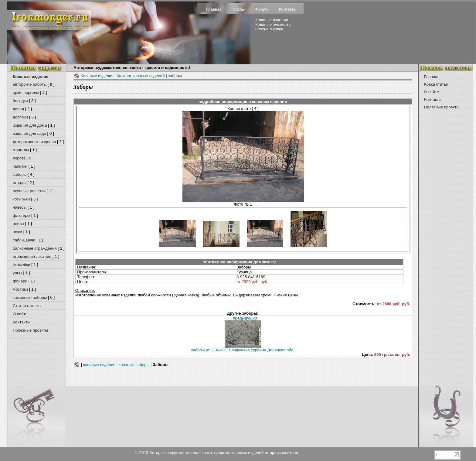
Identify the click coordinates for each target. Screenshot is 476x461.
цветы (18, 224)
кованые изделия (99, 365)
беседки (20, 101)
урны (17, 273)
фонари (20, 281)
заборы (20, 174)
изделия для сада (29, 133)
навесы (20, 207)
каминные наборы (30, 297)
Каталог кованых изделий (141, 76)
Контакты (288, 9)
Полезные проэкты (30, 330)
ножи (17, 232)
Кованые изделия (272, 20)
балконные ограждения (35, 248)
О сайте (20, 314)
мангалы (21, 150)
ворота (19, 158)
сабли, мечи (24, 240)
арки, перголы (26, 92)
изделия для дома (30, 125)
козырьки (21, 199)
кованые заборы (134, 365)
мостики (20, 289)
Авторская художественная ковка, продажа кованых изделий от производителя (224, 453)
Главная (214, 9)
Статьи (239, 9)
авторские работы (30, 84)
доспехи (20, 117)
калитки (20, 166)
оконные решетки (29, 191)
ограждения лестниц (32, 256)
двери (18, 109)
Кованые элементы (273, 24)
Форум (262, 9)
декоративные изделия (34, 142)
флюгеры (21, 215)
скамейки (22, 265)
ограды (19, 183)
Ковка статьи (436, 84)
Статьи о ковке (269, 29)
